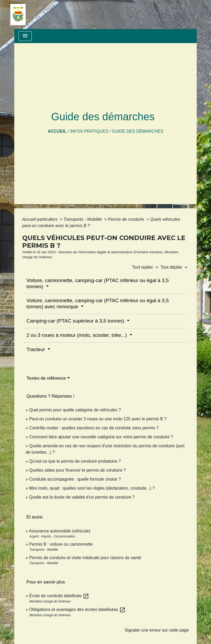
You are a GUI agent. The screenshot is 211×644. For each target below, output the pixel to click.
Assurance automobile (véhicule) (59, 531)
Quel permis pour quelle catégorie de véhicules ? (75, 410)
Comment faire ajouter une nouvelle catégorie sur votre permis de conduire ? (101, 437)
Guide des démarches (138, 131)
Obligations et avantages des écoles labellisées (77, 609)
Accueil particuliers (40, 219)
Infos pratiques (89, 131)
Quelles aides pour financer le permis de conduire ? (77, 470)
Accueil (57, 131)
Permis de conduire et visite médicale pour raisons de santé (85, 558)
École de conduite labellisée (59, 596)
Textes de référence (46, 378)
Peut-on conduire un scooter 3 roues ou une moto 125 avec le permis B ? (98, 419)
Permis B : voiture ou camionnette (61, 544)
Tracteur (36, 349)
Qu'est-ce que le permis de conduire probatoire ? (75, 461)
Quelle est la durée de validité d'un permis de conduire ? (82, 497)
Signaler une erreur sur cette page (157, 630)
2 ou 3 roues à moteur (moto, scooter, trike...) (77, 335)
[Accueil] (18, 15)
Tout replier (146, 267)
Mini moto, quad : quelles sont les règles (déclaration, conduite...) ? (92, 488)
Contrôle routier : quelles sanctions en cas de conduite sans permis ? (94, 428)
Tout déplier (175, 267)
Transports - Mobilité (83, 219)
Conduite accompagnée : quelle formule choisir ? (75, 479)
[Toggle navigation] (25, 36)
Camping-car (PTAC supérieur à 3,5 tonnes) (76, 321)
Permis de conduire (126, 219)
